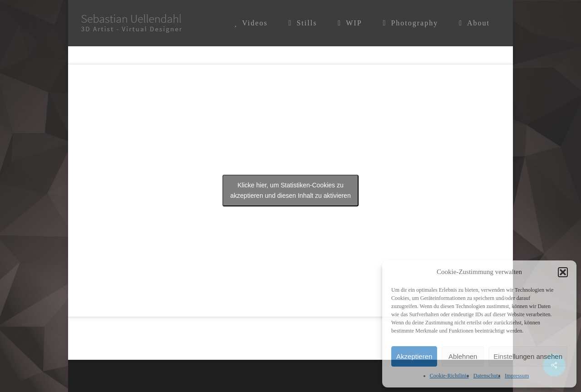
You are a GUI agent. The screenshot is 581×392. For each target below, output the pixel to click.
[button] (563, 272)
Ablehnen (463, 356)
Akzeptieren (414, 356)
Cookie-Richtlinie (449, 376)
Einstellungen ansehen (528, 356)
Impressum (517, 376)
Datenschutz (487, 376)
